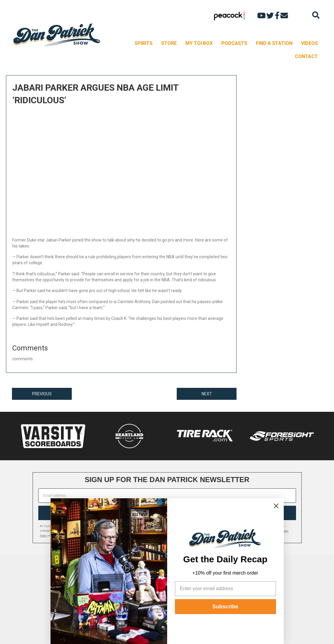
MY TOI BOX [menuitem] (199, 43)
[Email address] (167, 496)
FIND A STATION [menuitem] (274, 43)
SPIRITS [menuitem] (144, 43)
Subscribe (225, 607)
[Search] (316, 15)
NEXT (207, 394)
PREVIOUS (42, 394)
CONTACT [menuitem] (306, 56)
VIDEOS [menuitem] (309, 43)
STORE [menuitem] (169, 43)
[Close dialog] (276, 506)
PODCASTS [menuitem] (234, 43)
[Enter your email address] (225, 589)
